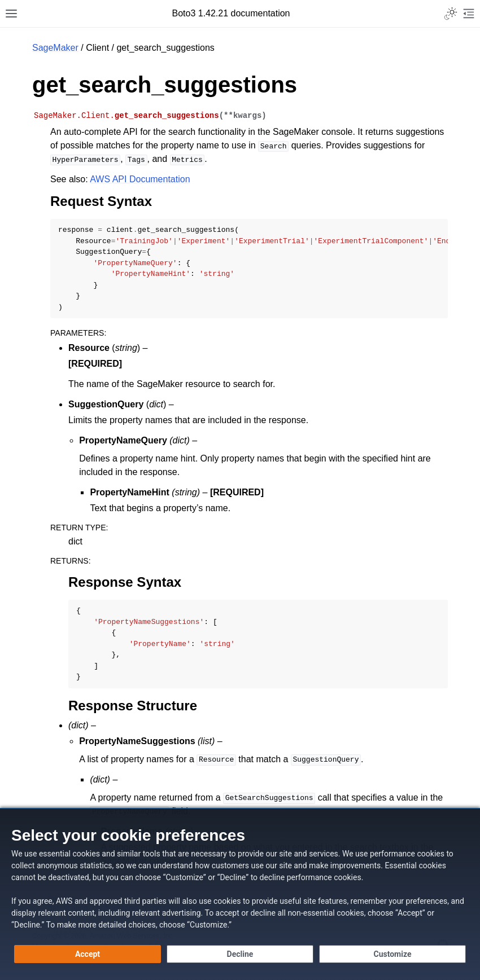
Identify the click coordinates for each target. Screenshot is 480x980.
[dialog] (240, 894)
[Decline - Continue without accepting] (240, 954)
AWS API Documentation (140, 179)
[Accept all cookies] (88, 954)
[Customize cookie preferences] (392, 954)
